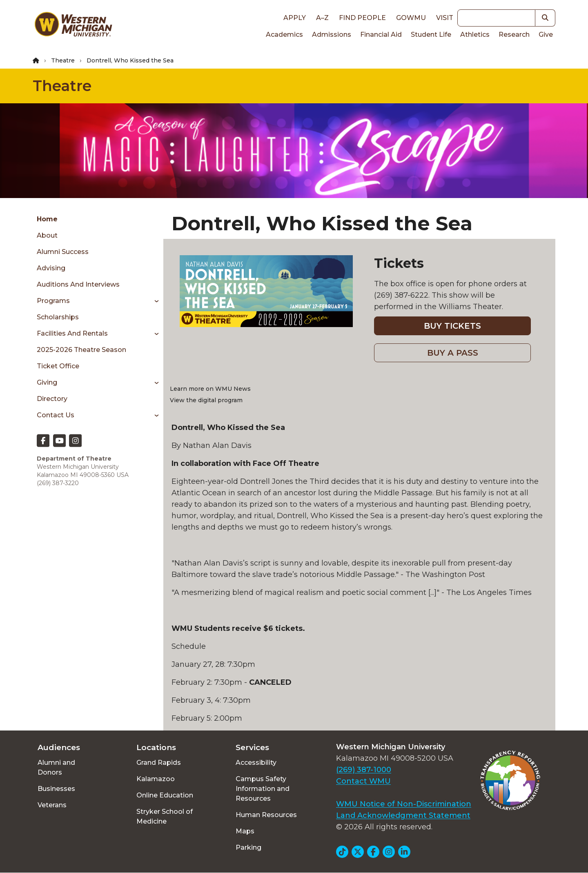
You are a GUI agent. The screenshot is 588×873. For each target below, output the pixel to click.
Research (514, 35)
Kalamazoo (156, 779)
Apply (295, 18)
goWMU (411, 18)
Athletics (475, 35)
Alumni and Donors (56, 767)
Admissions (332, 35)
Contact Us (56, 415)
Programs (53, 301)
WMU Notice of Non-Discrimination (404, 804)
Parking (248, 847)
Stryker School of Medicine (165, 816)
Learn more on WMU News (210, 389)
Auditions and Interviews (78, 284)
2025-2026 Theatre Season (81, 350)
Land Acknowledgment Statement (403, 815)
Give (546, 35)
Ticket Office (58, 366)
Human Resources (266, 815)
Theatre (63, 60)
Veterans (52, 805)
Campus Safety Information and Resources (263, 789)
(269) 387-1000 (364, 770)
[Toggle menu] (154, 301)
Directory (52, 399)
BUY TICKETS (452, 326)
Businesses (56, 789)
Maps (245, 831)
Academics (284, 35)
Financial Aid (381, 35)
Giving (47, 382)
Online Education (165, 795)
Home (47, 219)
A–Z (322, 18)
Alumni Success (63, 252)
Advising (51, 268)
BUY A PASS (453, 353)
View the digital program (206, 400)
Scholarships (58, 317)
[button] (545, 18)
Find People (362, 18)
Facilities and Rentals (72, 333)
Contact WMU (363, 781)
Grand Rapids (159, 763)
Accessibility (256, 763)
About (47, 235)
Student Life (431, 35)
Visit (445, 18)
